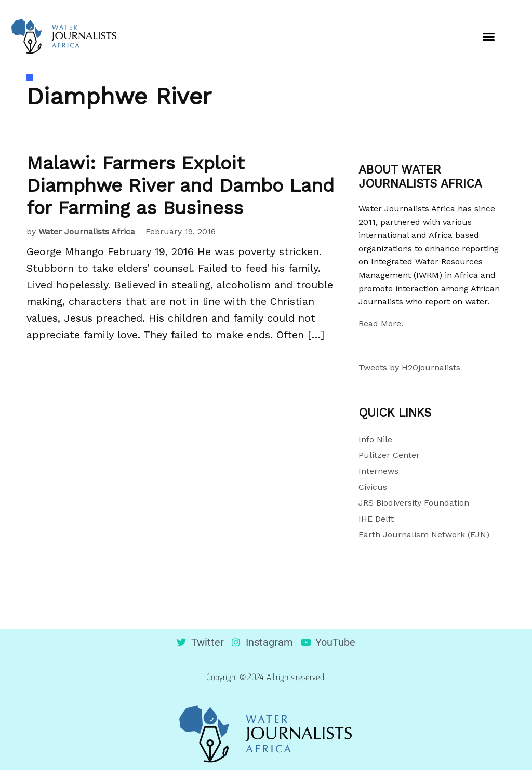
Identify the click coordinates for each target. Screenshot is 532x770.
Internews (378, 471)
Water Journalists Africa (87, 231)
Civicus (373, 487)
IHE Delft (376, 519)
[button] (489, 36)
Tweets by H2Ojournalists (409, 368)
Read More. (381, 323)
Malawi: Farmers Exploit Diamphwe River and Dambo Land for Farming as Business (180, 185)
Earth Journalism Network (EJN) (424, 534)
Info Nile (375, 439)
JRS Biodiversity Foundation (414, 503)
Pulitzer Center (389, 455)
